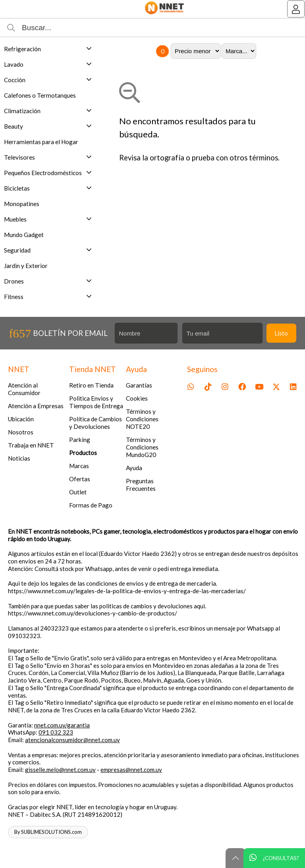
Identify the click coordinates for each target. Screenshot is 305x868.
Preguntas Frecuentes (141, 485)
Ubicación (21, 419)
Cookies (137, 398)
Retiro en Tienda (91, 385)
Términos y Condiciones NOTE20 (142, 419)
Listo (281, 333)
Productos (83, 453)
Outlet (78, 492)
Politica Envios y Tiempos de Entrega (96, 402)
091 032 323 (56, 732)
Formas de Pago (91, 505)
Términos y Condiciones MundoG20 (142, 447)
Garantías (139, 385)
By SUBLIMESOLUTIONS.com (48, 832)
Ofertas (80, 479)
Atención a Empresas (36, 406)
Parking (80, 440)
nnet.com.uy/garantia (62, 725)
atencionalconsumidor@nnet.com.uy (72, 740)
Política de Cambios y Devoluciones (96, 423)
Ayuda (134, 468)
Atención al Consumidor (24, 389)
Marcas (79, 466)
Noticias (19, 458)
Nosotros (21, 432)
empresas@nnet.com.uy (131, 770)
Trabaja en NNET (31, 445)
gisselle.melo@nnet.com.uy (60, 770)
